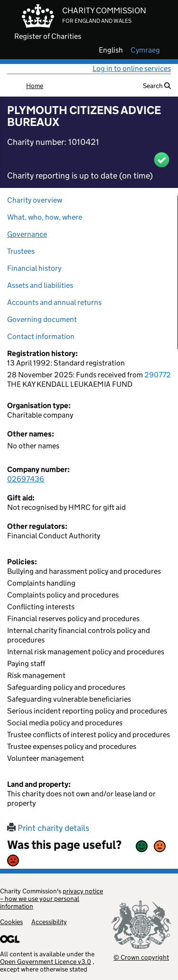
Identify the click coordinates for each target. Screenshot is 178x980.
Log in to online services (132, 68)
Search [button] (157, 86)
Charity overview (35, 200)
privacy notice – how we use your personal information (52, 899)
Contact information (41, 336)
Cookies (11, 922)
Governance (27, 234)
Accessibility (49, 922)
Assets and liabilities (40, 285)
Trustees (21, 251)
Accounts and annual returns (54, 302)
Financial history (34, 268)
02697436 (26, 479)
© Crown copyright (141, 957)
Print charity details (48, 828)
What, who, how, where (45, 217)
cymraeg (145, 50)
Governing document (42, 319)
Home (35, 86)
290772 (158, 375)
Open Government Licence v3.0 (46, 962)
